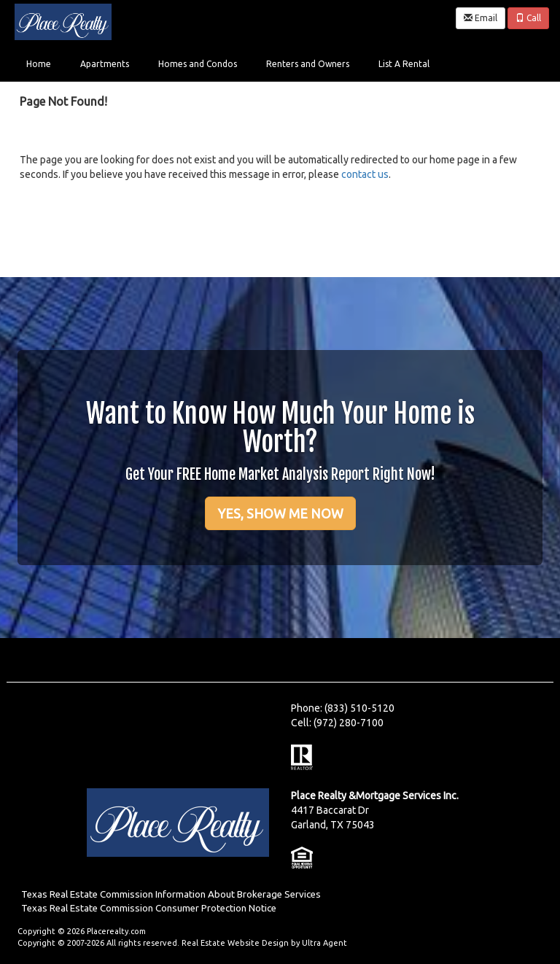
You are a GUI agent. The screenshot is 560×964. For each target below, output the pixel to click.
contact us (365, 174)
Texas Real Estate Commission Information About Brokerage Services (171, 894)
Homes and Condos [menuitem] (198, 64)
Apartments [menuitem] (105, 64)
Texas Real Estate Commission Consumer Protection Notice (149, 908)
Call (528, 18)
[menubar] (228, 63)
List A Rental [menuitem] (404, 64)
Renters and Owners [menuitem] (308, 64)
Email (481, 18)
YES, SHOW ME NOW (280, 513)
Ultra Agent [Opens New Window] (324, 943)
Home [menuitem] (39, 64)
